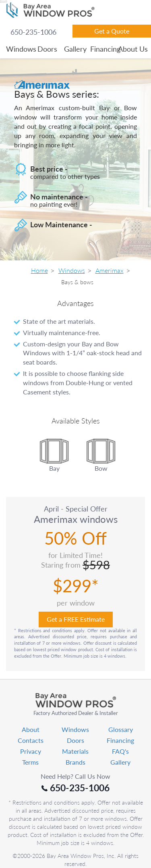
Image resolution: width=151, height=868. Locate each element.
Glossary (121, 729)
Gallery (75, 49)
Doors (47, 49)
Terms (30, 762)
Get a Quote (112, 31)
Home (39, 270)
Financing (103, 49)
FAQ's (120, 751)
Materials (75, 751)
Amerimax (110, 270)
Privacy (31, 751)
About (31, 729)
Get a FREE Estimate (76, 619)
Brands (75, 762)
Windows (19, 49)
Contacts (31, 740)
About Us (131, 49)
